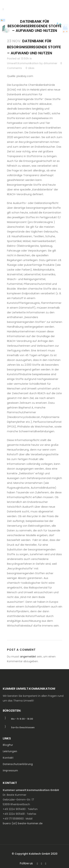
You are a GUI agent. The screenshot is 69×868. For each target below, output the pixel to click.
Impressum (10, 770)
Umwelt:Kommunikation (23, 63)
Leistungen (10, 751)
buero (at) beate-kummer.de (23, 823)
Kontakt (8, 758)
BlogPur (8, 745)
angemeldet (28, 657)
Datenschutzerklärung (18, 764)
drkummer (50, 63)
